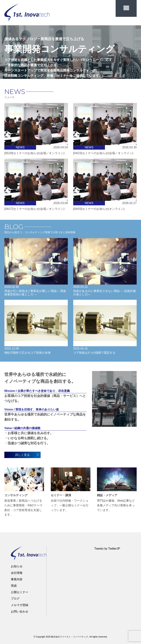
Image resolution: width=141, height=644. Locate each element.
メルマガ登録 (20, 605)
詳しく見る (27, 455)
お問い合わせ (20, 612)
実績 (14, 586)
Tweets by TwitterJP (107, 549)
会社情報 (17, 573)
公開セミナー (20, 592)
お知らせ (17, 566)
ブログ (15, 599)
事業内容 (17, 579)
